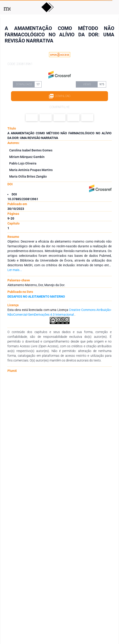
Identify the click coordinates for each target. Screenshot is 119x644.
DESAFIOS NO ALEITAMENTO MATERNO (36, 297)
